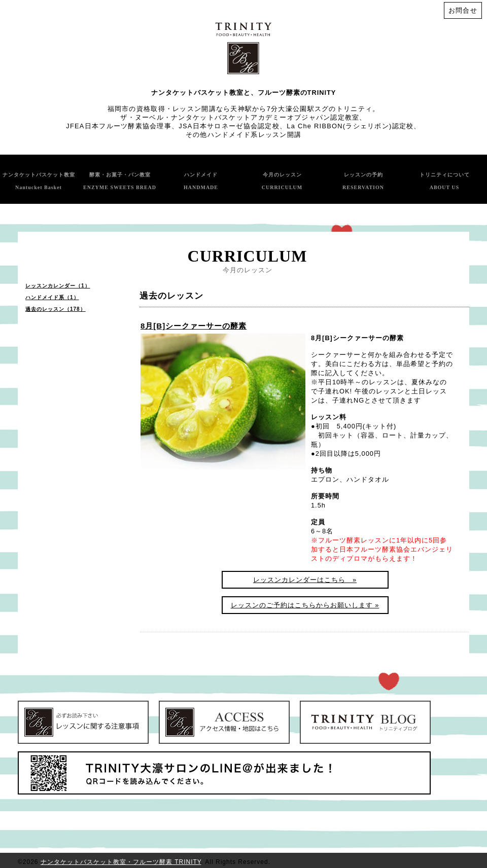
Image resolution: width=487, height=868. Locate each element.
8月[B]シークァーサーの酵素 (194, 326)
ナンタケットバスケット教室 (39, 181)
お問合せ (463, 10)
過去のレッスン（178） (56, 309)
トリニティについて (445, 181)
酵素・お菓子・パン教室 (120, 181)
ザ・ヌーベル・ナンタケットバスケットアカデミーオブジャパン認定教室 (240, 117)
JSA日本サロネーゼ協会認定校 (229, 126)
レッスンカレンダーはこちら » (305, 580)
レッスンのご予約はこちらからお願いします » (305, 605)
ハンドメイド (201, 181)
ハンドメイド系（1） (52, 297)
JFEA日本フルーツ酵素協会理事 (119, 126)
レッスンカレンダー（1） (58, 286)
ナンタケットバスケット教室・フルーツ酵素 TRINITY (121, 862)
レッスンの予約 (363, 181)
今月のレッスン (282, 181)
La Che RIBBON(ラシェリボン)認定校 (350, 126)
